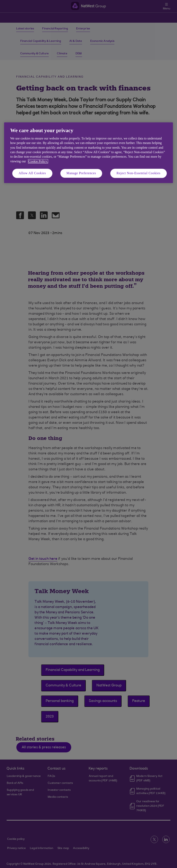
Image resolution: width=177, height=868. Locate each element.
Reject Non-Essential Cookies (139, 173)
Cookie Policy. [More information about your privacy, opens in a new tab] (38, 161)
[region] (88, 153)
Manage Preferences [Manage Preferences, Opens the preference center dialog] (81, 173)
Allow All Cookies (32, 173)
